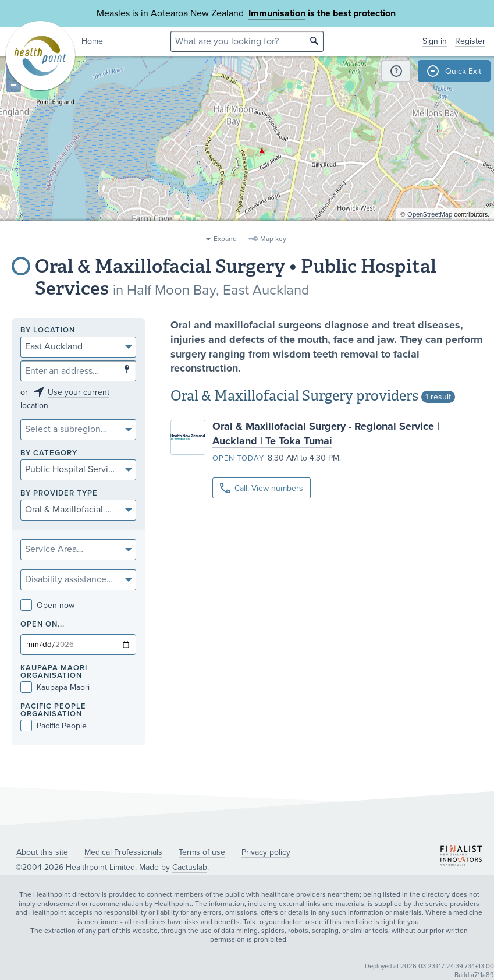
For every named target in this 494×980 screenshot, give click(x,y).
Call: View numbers (262, 488)
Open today (238, 458)
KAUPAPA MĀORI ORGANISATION (54, 672)
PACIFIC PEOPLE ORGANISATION (53, 710)
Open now (47, 605)
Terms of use (202, 852)
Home (92, 41)
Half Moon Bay (171, 290)
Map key (273, 239)
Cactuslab (190, 867)
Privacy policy (266, 852)
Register (470, 41)
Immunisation (277, 13)
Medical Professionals (123, 852)
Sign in (435, 41)
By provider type (59, 493)
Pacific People (54, 726)
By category (49, 453)
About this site (42, 852)
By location (48, 330)
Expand (225, 239)
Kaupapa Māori (55, 687)
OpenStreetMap (430, 224)
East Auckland (266, 290)
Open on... (42, 625)
